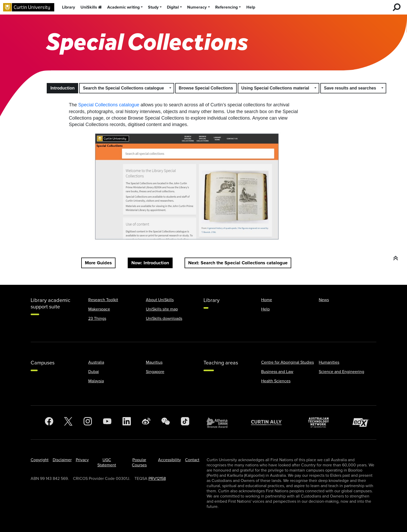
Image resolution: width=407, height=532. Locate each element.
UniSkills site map (162, 309)
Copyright (40, 460)
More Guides (98, 263)
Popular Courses (139, 462)
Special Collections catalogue (109, 105)
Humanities (329, 362)
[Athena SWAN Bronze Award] (220, 423)
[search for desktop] (397, 7)
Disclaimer (62, 460)
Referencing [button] (226, 7)
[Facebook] (49, 423)
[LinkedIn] (127, 423)
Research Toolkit (103, 300)
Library (69, 7)
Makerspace (99, 309)
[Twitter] (68, 423)
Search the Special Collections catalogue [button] (123, 88)
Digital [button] (173, 7)
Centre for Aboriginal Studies (287, 362)
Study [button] (153, 7)
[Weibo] (146, 423)
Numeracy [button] (197, 7)
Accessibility (169, 460)
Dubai (94, 372)
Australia (96, 362)
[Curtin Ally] (270, 422)
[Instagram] (88, 423)
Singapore (155, 372)
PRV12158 (157, 479)
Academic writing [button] (123, 7)
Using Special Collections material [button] (275, 88)
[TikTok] (185, 423)
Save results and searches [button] (350, 88)
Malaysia (96, 381)
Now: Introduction (150, 263)
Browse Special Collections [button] (206, 88)
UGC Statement (107, 462)
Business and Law (277, 372)
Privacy (82, 460)
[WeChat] (166, 423)
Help (251, 7)
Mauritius (154, 362)
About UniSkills (160, 300)
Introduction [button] (62, 88)
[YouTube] (107, 423)
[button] (171, 88)
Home (267, 300)
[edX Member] (363, 422)
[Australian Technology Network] (321, 422)
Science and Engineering (341, 372)
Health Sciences (276, 381)
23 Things (97, 319)
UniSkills (91, 7)
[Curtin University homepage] (29, 7)
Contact (192, 460)
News (324, 300)
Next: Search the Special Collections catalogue (238, 263)
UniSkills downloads (164, 319)
